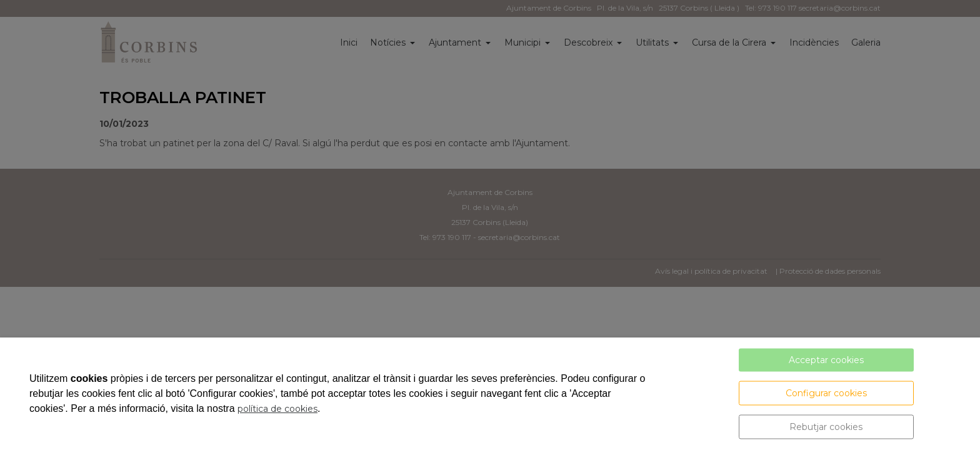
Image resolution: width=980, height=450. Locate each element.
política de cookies (277, 409)
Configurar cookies (826, 393)
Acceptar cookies (826, 360)
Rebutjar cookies (826, 427)
